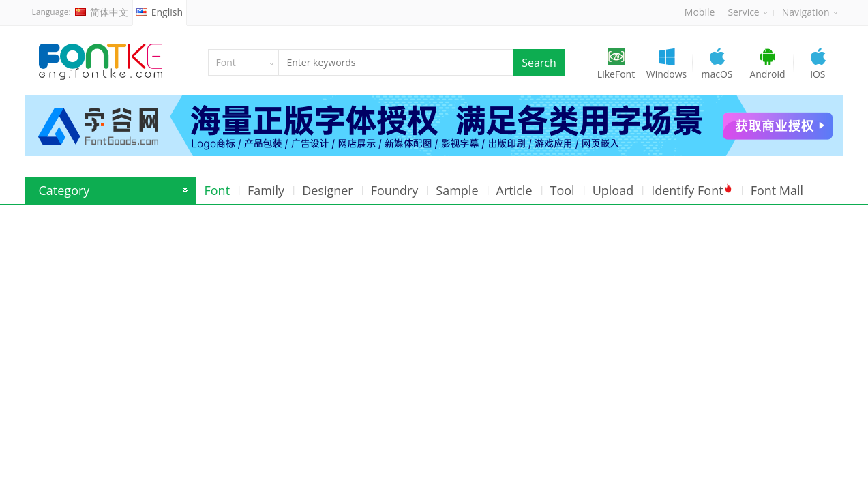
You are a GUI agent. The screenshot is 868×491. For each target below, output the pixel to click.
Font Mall (777, 190)
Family (266, 190)
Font (218, 190)
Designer (328, 190)
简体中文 (102, 12)
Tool (563, 190)
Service (747, 12)
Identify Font (692, 190)
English (160, 12)
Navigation (810, 12)
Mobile (700, 12)
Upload (613, 190)
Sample (457, 190)
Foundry (395, 190)
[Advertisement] (434, 308)
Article (514, 190)
